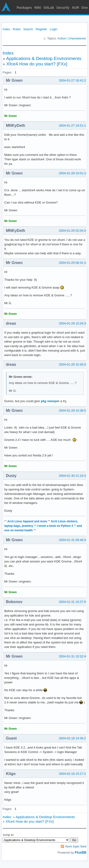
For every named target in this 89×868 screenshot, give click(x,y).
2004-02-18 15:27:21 (73, 774)
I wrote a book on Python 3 (55, 526)
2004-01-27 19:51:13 (73, 126)
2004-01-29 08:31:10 (73, 263)
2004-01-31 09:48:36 (73, 540)
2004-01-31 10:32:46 (73, 656)
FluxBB (81, 852)
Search (28, 29)
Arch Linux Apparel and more (27, 521)
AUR (75, 8)
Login (54, 29)
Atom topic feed (76, 846)
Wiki (38, 8)
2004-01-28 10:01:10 (73, 173)
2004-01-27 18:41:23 (73, 80)
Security (63, 8)
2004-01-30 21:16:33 (73, 476)
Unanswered (77, 38)
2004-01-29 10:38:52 (73, 411)
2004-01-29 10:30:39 (73, 364)
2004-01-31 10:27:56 (73, 602)
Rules (17, 29)
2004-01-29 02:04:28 (73, 231)
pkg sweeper (50, 401)
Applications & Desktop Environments (44, 58)
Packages (24, 8)
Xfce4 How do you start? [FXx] (37, 64)
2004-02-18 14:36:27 (73, 738)
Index (6, 29)
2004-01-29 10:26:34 (73, 323)
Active (62, 38)
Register (41, 29)
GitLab (49, 8)
